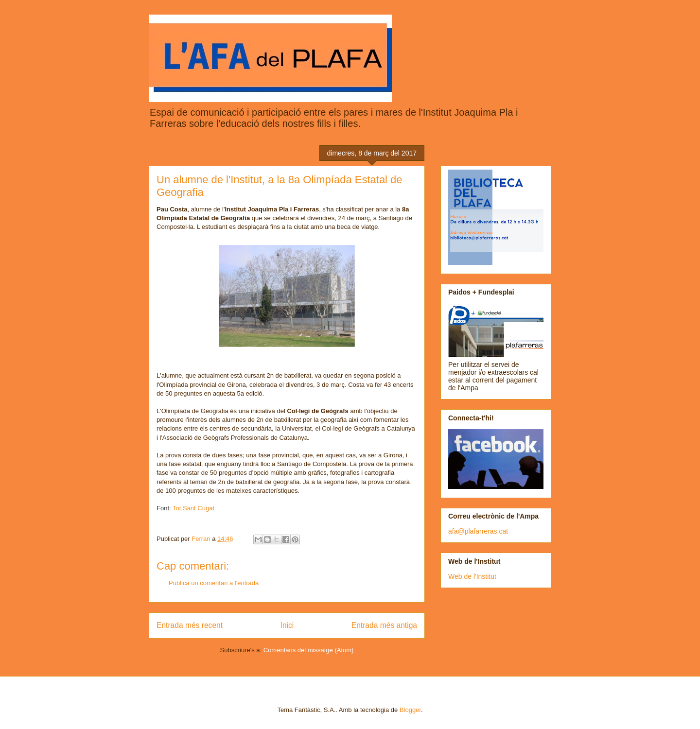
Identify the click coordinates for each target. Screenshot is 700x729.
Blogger (410, 710)
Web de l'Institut (472, 576)
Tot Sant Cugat (193, 508)
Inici (287, 625)
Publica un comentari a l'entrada (214, 583)
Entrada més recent (190, 625)
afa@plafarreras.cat (478, 531)
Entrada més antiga (384, 625)
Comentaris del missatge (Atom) (309, 650)
